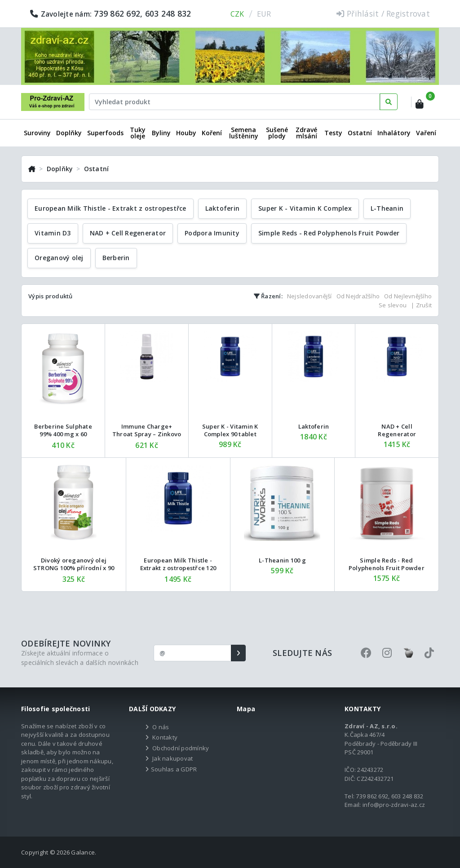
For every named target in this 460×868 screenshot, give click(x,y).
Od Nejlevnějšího (408, 296)
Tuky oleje (138, 133)
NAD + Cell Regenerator (397, 430)
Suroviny (37, 133)
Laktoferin (314, 426)
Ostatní (360, 133)
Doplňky (69, 133)
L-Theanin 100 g (282, 560)
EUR (264, 14)
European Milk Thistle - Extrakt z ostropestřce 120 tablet (178, 568)
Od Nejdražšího (358, 296)
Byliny (161, 133)
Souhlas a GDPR (174, 769)
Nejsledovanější (310, 296)
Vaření (426, 133)
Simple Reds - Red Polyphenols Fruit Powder (387, 564)
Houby (186, 133)
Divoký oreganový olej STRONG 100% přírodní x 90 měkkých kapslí (74, 568)
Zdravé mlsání (306, 133)
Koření (212, 133)
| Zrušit (421, 305)
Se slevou (393, 305)
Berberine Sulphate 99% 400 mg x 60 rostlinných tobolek (63, 434)
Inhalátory (394, 133)
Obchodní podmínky (181, 748)
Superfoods (105, 133)
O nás (161, 727)
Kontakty (165, 737)
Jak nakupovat (172, 758)
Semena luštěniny (244, 133)
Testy (333, 133)
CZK (237, 14)
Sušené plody (277, 133)
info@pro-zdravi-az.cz (394, 805)
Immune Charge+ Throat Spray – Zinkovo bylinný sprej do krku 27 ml (147, 438)
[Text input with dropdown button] (234, 102)
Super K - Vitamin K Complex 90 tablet (230, 430)
